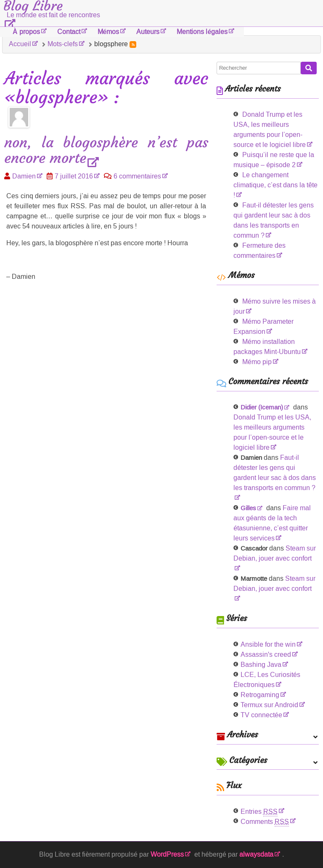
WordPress (167, 854)
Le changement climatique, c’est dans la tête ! (275, 185)
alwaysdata (256, 854)
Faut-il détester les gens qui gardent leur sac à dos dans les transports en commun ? (275, 473)
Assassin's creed (266, 654)
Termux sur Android (269, 705)
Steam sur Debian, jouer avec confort (275, 553)
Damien (24, 176)
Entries (259, 812)
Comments (265, 822)
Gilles (248, 508)
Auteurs (148, 32)
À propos (26, 32)
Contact (69, 32)
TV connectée (261, 715)
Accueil (20, 44)
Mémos (109, 32)
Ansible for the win (268, 644)
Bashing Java (261, 665)
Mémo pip (257, 362)
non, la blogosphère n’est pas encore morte (106, 151)
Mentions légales (202, 32)
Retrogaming (260, 695)
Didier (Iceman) (262, 407)
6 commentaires (137, 176)
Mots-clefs (63, 44)
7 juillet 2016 (74, 176)
